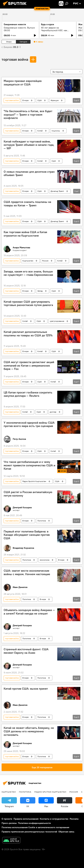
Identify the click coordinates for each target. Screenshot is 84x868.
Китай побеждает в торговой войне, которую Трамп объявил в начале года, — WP (29, 145)
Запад (40, 291)
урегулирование (57, 321)
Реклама (74, 819)
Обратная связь (66, 832)
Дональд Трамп (57, 191)
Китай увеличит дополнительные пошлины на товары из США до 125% (28, 334)
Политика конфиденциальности (34, 823)
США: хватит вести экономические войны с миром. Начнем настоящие (27, 572)
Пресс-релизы (9, 823)
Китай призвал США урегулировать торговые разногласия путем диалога (28, 303)
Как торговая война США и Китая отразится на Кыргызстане (25, 234)
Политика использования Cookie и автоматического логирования (35, 827)
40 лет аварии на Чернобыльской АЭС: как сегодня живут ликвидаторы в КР (56, 32)
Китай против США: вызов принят (26, 689)
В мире (25, 100)
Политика (42, 521)
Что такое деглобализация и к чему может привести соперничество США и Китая (29, 465)
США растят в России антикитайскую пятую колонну (28, 494)
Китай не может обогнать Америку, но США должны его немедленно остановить (29, 731)
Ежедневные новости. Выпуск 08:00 (19, 29)
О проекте (7, 819)
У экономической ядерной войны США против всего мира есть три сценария (29, 424)
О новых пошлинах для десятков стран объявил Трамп (29, 173)
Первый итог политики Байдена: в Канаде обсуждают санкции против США (27, 535)
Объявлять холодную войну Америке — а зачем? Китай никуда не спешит (29, 612)
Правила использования (26, 819)
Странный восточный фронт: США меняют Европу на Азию (26, 651)
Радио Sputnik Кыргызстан (34, 481)
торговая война (15, 59)
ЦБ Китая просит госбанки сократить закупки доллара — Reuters (28, 394)
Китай (40, 131)
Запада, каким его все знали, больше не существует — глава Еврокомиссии (28, 273)
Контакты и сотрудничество (54, 819)
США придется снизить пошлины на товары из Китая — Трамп (27, 204)
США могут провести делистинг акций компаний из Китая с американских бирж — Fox (29, 366)
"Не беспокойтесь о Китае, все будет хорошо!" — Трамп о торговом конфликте (28, 115)
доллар (53, 412)
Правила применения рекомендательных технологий (29, 832)
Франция (55, 100)
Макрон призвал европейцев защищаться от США (23, 83)
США (40, 100)
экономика (45, 560)
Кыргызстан (28, 261)
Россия (45, 261)
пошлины (56, 131)
